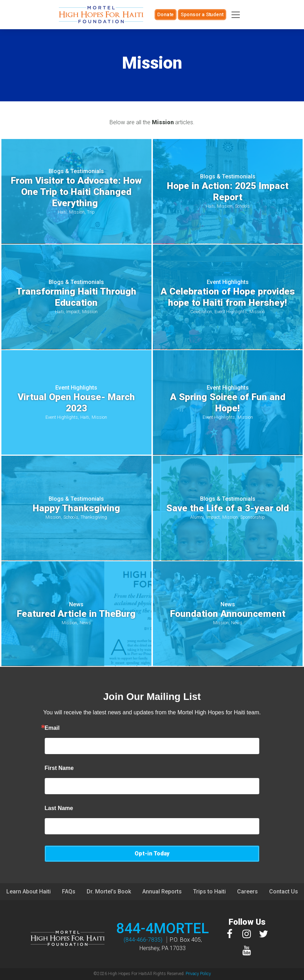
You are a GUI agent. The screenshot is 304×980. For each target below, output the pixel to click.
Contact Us (284, 892)
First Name (59, 768)
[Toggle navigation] (236, 15)
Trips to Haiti (209, 892)
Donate (166, 14)
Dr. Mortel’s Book (109, 892)
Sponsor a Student (202, 14)
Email (52, 728)
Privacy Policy (198, 974)
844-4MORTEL (163, 928)
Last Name (59, 808)
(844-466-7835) (143, 940)
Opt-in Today (152, 853)
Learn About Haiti (29, 892)
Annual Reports (162, 892)
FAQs (69, 892)
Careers (247, 892)
